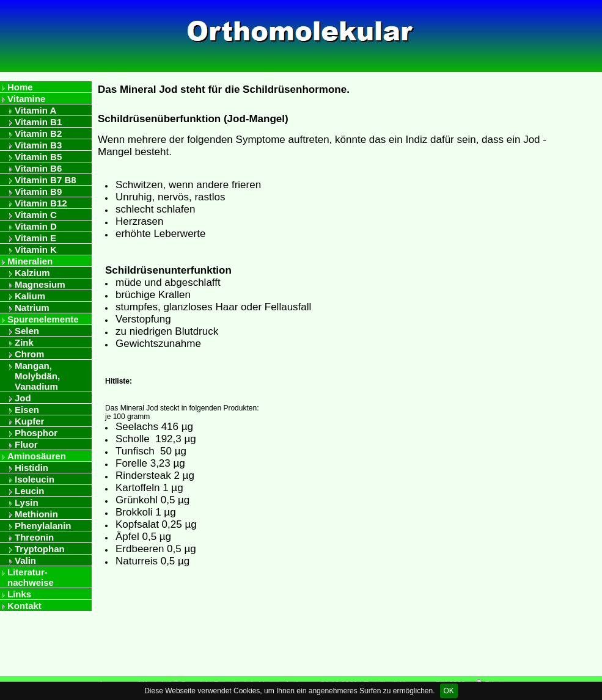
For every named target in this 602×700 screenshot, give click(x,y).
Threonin (34, 537)
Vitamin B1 (38, 122)
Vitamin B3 (38, 145)
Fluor (26, 444)
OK (449, 691)
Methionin (36, 514)
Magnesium (40, 284)
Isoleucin (35, 479)
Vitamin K (36, 250)
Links (19, 594)
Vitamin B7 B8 (46, 180)
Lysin (27, 502)
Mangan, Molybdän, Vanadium (37, 376)
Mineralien (30, 261)
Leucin (29, 491)
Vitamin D (36, 226)
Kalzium (32, 273)
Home (20, 87)
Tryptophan (40, 549)
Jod (23, 398)
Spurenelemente (43, 319)
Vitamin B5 (38, 157)
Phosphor (36, 433)
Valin (25, 560)
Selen (27, 331)
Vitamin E (35, 238)
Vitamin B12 (41, 203)
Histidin (31, 468)
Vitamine (26, 99)
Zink (24, 342)
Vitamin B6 (38, 168)
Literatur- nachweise (31, 577)
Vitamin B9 (38, 191)
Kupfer (29, 421)
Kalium (30, 296)
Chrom (29, 354)
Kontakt (24, 606)
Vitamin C (36, 215)
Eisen (27, 410)
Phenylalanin (43, 526)
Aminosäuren (37, 456)
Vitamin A (35, 110)
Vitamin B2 (38, 133)
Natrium (32, 308)
